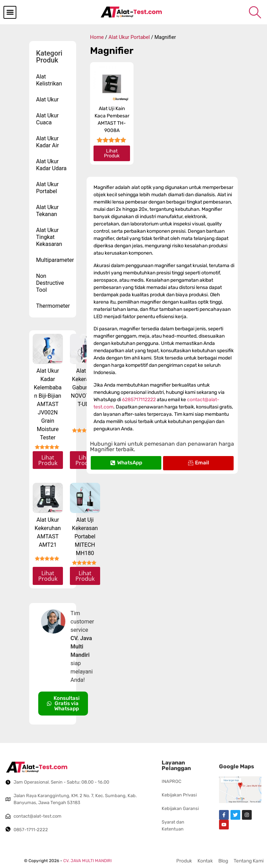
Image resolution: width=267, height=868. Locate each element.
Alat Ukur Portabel (47, 188)
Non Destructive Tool (50, 283)
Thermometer (53, 306)
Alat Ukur (47, 100)
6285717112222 (139, 400)
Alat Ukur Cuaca (47, 119)
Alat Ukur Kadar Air (48, 142)
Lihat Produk (48, 460)
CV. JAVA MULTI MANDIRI (87, 861)
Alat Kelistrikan (49, 80)
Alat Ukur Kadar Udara (51, 165)
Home (97, 37)
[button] (10, 12)
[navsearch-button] (255, 12)
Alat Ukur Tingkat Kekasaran (49, 237)
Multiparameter (55, 260)
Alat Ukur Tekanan (47, 211)
